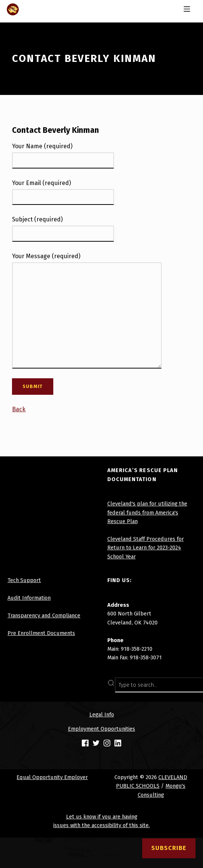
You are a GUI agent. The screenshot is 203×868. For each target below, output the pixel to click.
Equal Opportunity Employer (52, 777)
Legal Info (102, 715)
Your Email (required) (41, 183)
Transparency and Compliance (44, 615)
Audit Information (29, 598)
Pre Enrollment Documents (41, 633)
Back (19, 409)
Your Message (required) (46, 256)
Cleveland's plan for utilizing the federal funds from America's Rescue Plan (147, 512)
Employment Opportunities (101, 729)
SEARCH (188, 685)
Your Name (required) (42, 146)
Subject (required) (37, 219)
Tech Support (24, 580)
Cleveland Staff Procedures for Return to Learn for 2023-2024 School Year (146, 548)
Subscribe (169, 848)
